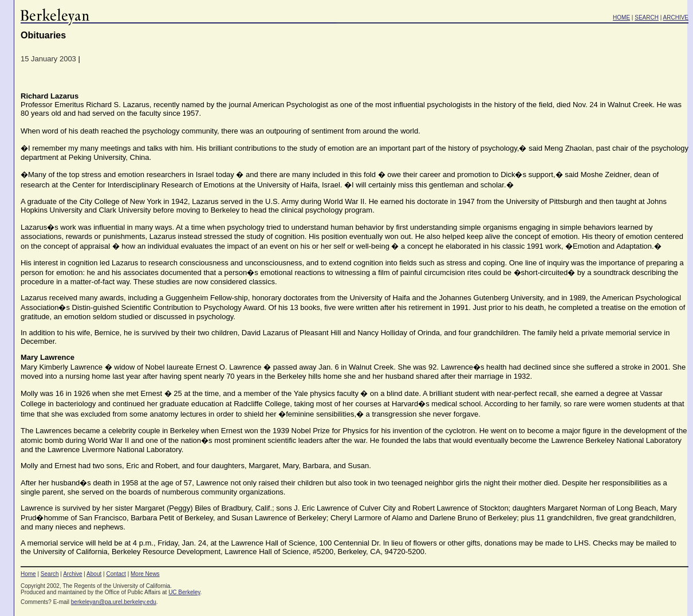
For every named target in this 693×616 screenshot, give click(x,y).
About (94, 574)
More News (145, 574)
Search (50, 574)
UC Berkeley (184, 592)
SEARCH (647, 17)
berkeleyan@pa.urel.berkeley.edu (114, 602)
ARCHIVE (676, 17)
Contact (116, 574)
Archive (72, 574)
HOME (621, 17)
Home (28, 574)
